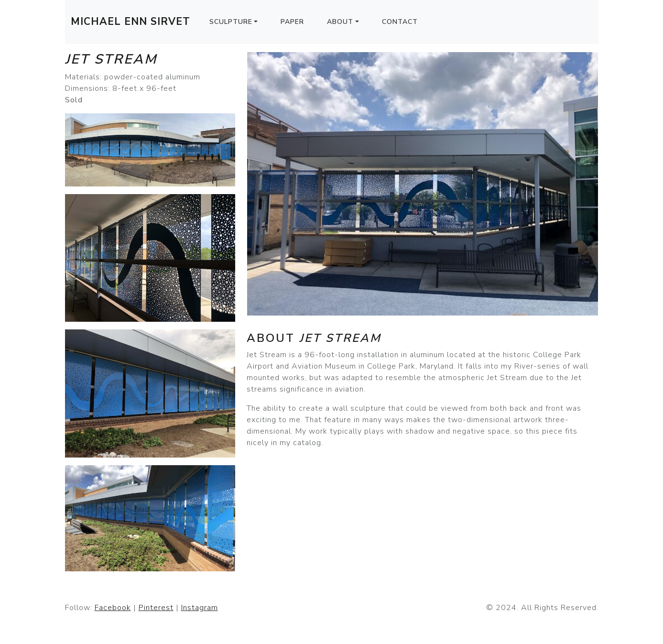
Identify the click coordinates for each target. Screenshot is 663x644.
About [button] (340, 22)
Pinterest (156, 608)
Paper (292, 22)
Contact (400, 22)
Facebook (113, 608)
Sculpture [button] (231, 22)
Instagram (200, 608)
